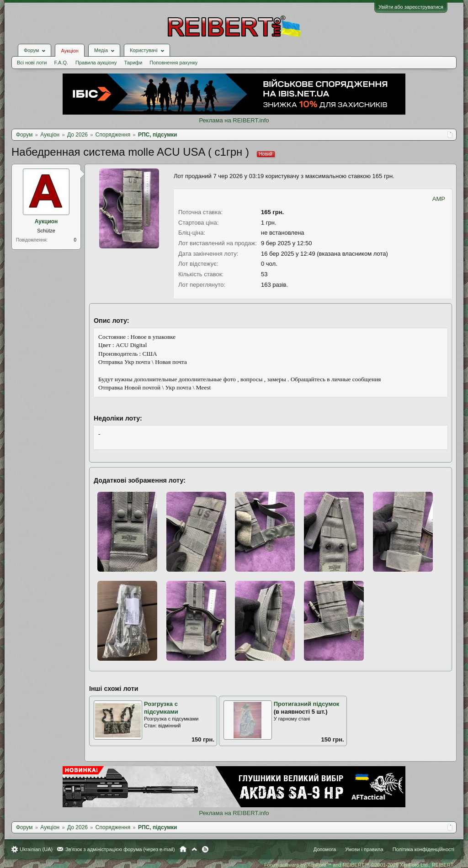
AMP (439, 199)
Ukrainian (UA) (36, 849)
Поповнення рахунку (173, 63)
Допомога (325, 849)
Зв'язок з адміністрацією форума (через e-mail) (120, 849)
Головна (183, 849)
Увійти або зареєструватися (411, 7)
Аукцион (46, 221)
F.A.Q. (61, 63)
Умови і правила (364, 849)
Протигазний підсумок (307, 704)
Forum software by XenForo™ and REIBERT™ (359, 865)
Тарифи (133, 63)
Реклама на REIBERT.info (234, 120)
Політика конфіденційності (423, 849)
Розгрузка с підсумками (161, 708)
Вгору (194, 849)
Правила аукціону (96, 63)
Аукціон (69, 51)
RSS (205, 849)
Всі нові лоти (32, 63)
